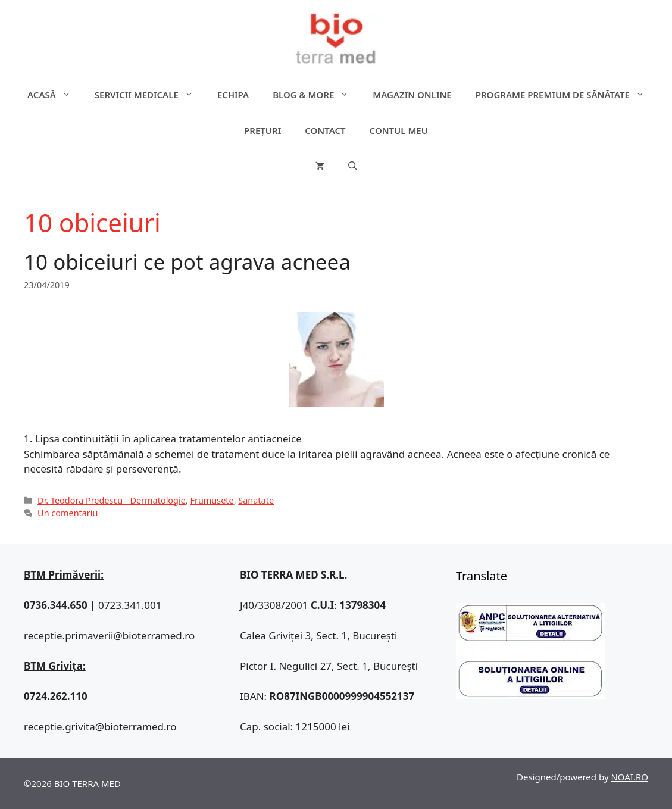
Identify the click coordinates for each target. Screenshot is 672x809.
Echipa (233, 95)
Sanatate (256, 500)
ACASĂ (55, 95)
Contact (325, 130)
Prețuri (262, 130)
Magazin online (412, 95)
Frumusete (212, 500)
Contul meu (399, 130)
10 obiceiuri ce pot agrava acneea (187, 262)
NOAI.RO (629, 777)
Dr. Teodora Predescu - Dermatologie (112, 500)
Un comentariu (68, 513)
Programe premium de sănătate (566, 95)
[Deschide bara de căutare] (353, 166)
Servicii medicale (150, 95)
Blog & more (317, 95)
